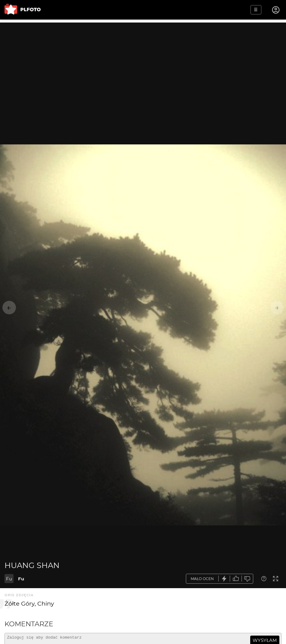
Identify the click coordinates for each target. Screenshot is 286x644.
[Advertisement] (143, 65)
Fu (9, 579)
